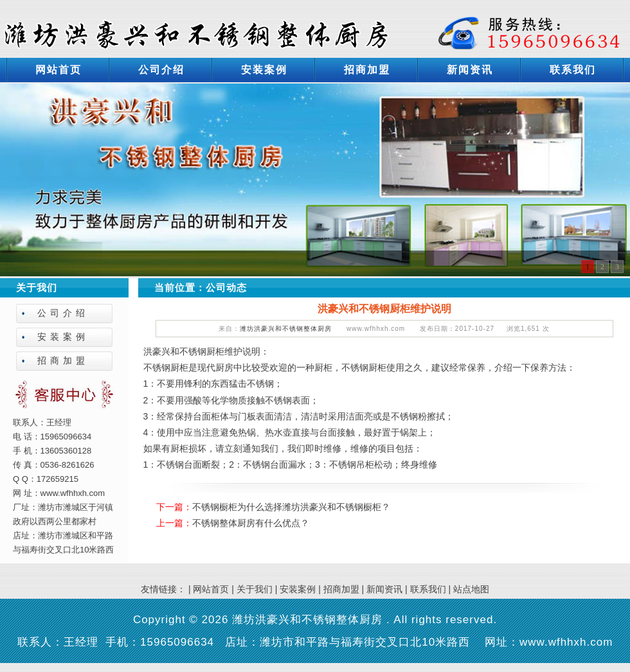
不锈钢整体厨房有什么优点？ (251, 523)
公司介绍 (161, 70)
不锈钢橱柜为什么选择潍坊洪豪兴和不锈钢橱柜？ (291, 507)
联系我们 (573, 70)
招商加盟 (367, 70)
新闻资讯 (470, 70)
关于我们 (255, 589)
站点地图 (471, 589)
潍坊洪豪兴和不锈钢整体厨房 (286, 329)
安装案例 (264, 70)
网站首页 (59, 70)
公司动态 (226, 287)
